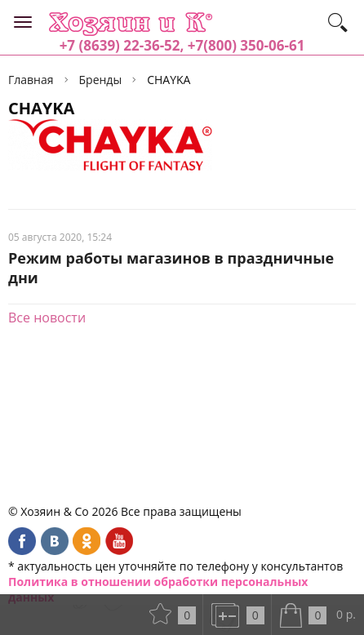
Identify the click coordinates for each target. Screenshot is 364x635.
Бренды (101, 80)
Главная (31, 80)
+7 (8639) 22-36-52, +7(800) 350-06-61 (182, 45)
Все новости (47, 317)
